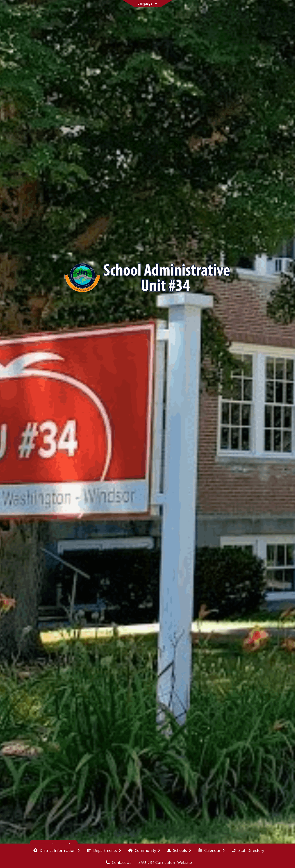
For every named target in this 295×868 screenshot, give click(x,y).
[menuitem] (57, 850)
